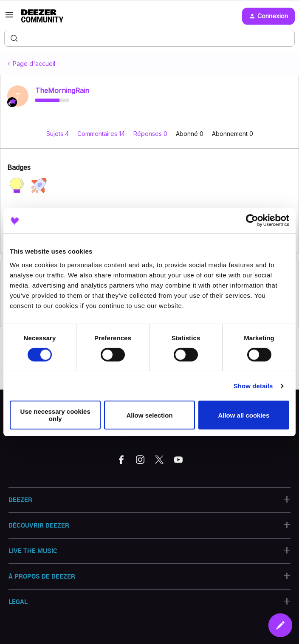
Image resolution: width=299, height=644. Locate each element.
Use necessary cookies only (55, 415)
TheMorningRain (62, 90)
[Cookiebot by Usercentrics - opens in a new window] (252, 220)
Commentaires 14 (102, 134)
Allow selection (149, 415)
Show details (253, 386)
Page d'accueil (34, 64)
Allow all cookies (244, 415)
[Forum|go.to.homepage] (42, 16)
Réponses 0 (151, 134)
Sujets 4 (58, 134)
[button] (9, 18)
